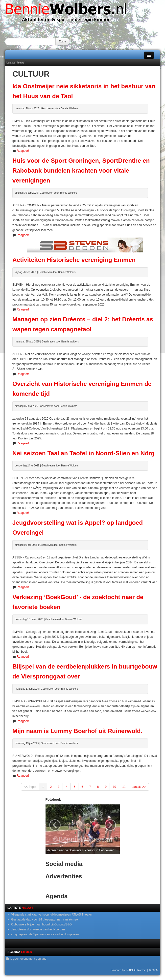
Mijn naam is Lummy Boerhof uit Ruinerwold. (77, 731)
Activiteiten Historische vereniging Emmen (74, 260)
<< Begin (30, 787)
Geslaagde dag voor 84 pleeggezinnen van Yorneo (45, 919)
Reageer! (23, 151)
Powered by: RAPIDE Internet (129, 970)
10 (114, 787)
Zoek (62, 42)
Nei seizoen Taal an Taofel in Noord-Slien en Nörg (83, 453)
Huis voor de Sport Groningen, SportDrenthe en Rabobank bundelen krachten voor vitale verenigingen (81, 170)
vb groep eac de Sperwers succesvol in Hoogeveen (45, 934)
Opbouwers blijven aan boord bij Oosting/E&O (41, 924)
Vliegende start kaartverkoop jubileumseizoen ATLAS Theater (51, 915)
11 (124, 787)
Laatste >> (139, 787)
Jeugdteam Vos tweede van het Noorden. (38, 929)
